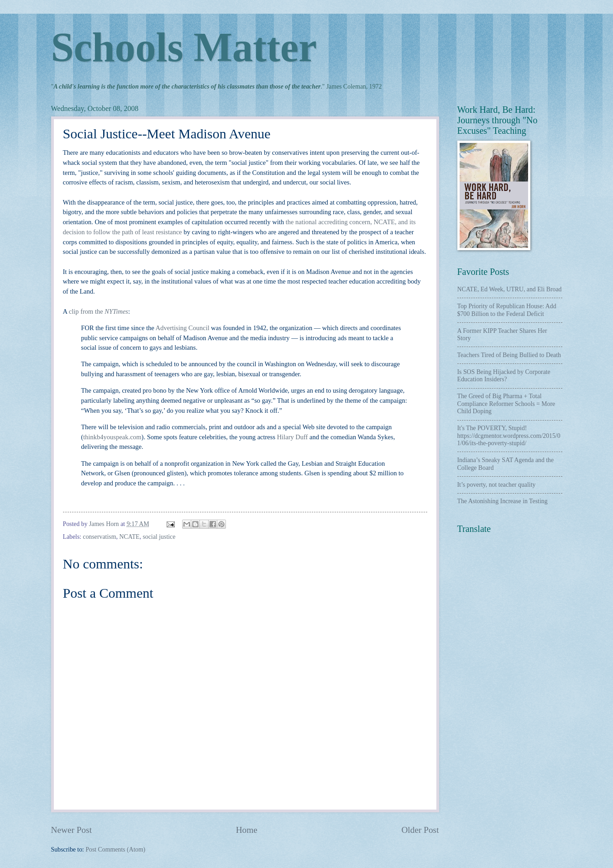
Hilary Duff (293, 437)
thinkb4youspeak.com (112, 437)
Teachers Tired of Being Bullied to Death (509, 355)
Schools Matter (184, 47)
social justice (159, 537)
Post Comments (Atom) (115, 850)
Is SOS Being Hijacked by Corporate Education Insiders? (504, 376)
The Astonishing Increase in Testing (503, 501)
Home (247, 830)
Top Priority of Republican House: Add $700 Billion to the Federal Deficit (507, 310)
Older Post (420, 830)
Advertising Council (183, 328)
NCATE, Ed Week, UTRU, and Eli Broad (510, 289)
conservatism (100, 537)
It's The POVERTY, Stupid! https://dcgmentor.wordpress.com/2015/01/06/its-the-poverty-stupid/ (509, 436)
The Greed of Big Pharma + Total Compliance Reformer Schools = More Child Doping (506, 404)
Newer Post (72, 830)
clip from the (99, 311)
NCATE (129, 537)
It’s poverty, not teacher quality (497, 485)
